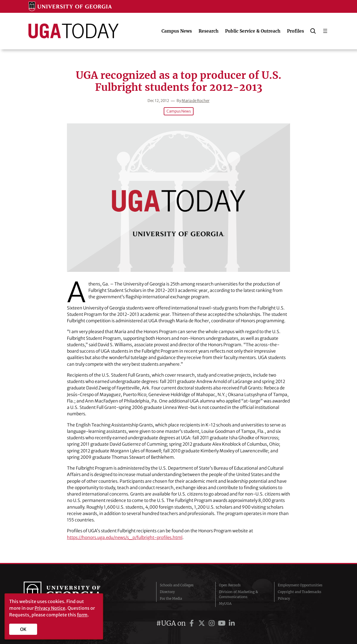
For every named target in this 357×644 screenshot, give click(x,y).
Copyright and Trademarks (300, 591)
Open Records (230, 585)
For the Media (171, 598)
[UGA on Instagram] (213, 623)
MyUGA (225, 603)
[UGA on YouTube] (223, 623)
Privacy (284, 598)
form (82, 615)
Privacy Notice (50, 608)
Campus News (179, 111)
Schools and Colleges (177, 585)
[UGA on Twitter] (202, 623)
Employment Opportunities (300, 585)
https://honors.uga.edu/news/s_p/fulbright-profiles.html (126, 537)
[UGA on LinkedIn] (232, 623)
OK (23, 629)
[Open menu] (325, 31)
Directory (167, 591)
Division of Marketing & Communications (238, 594)
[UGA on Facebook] (192, 623)
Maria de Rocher (196, 101)
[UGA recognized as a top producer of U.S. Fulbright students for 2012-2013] (178, 198)
